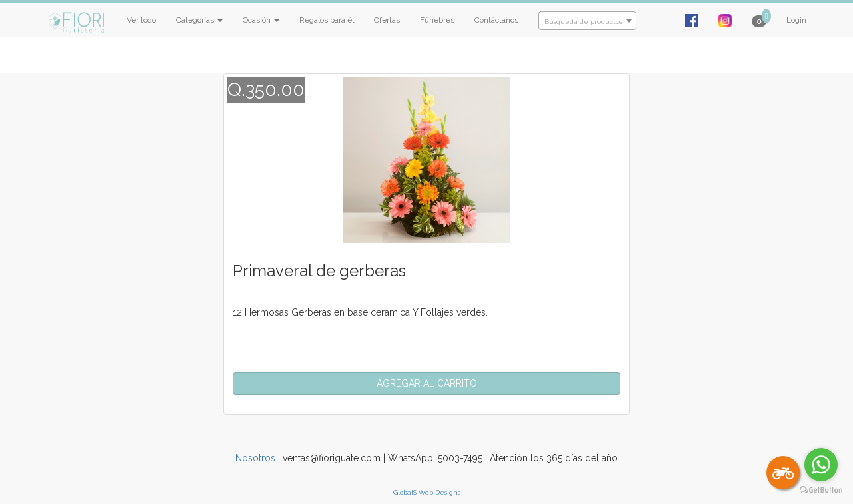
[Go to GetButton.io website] (821, 490)
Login (796, 20)
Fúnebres (437, 20)
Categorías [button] (199, 20)
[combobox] (587, 21)
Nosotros (255, 458)
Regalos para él (327, 20)
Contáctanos (496, 20)
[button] (426, 383)
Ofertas (387, 20)
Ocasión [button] (261, 20)
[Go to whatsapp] (821, 465)
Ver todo (141, 20)
